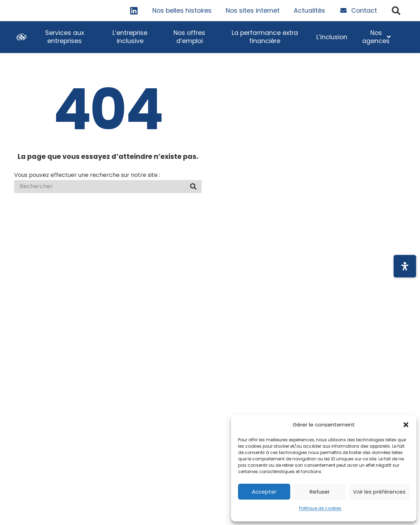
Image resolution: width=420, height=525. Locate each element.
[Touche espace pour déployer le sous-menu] (64, 37)
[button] (406, 425)
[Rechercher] (108, 186)
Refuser (320, 492)
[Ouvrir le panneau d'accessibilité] (405, 266)
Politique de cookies (320, 508)
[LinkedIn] (134, 11)
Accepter (264, 492)
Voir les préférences (379, 492)
